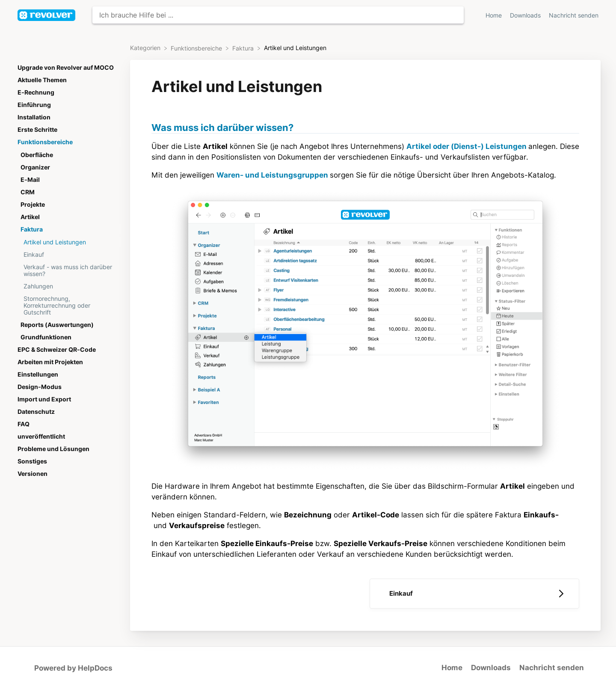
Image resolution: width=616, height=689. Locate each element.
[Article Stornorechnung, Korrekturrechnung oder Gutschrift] (68, 305)
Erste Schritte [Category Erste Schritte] (37, 130)
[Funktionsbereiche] (197, 48)
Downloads (491, 668)
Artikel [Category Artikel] (30, 217)
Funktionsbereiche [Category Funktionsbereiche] (45, 142)
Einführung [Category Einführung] (34, 105)
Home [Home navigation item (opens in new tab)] (495, 15)
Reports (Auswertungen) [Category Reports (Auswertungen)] (57, 325)
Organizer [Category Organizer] (35, 167)
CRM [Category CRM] (28, 192)
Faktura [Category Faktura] (32, 229)
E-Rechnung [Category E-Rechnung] (36, 92)
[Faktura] (244, 48)
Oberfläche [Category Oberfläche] (37, 155)
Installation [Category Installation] (34, 117)
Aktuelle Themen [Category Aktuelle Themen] (42, 80)
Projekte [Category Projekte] (33, 205)
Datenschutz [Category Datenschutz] (36, 412)
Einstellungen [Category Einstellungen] (38, 374)
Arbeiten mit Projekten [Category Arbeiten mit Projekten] (50, 362)
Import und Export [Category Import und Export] (44, 399)
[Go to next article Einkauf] (474, 594)
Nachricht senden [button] (574, 15)
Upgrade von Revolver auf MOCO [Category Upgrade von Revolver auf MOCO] (66, 68)
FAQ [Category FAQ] (24, 424)
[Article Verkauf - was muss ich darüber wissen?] (68, 270)
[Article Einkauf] (68, 254)
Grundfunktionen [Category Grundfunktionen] (46, 337)
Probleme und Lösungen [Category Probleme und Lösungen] (53, 449)
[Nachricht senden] (574, 15)
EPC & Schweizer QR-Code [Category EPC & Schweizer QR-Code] (57, 350)
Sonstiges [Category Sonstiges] (32, 461)
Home (452, 668)
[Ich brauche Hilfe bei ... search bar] (278, 15)
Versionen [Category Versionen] (33, 474)
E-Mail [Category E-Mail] (30, 180)
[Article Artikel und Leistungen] (68, 242)
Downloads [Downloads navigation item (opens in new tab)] (526, 15)
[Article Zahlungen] (68, 286)
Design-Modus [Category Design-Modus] (40, 387)
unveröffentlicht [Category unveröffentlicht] (41, 437)
